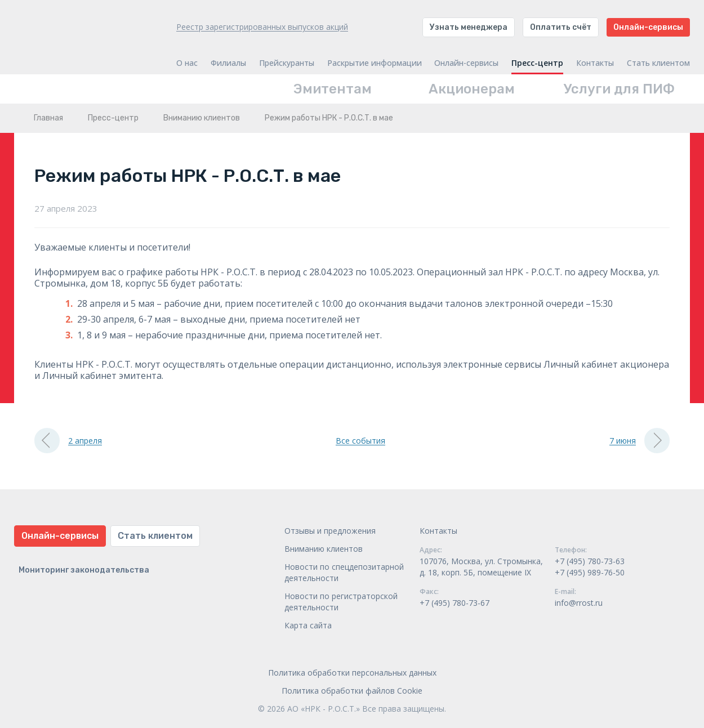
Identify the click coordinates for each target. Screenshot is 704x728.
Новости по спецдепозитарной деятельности (344, 572)
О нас (187, 63)
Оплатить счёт (561, 27)
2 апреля (68, 441)
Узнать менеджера (469, 27)
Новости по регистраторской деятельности (341, 602)
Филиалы (228, 63)
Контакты (595, 63)
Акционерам (472, 89)
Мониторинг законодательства (84, 570)
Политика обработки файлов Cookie (352, 691)
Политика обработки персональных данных (352, 673)
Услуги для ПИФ (619, 89)
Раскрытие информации (375, 63)
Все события (360, 441)
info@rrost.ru (579, 603)
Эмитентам (333, 89)
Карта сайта (308, 625)
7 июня (640, 441)
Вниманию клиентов (202, 118)
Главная (48, 118)
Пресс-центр (537, 63)
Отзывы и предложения (330, 531)
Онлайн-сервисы (648, 27)
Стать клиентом (658, 63)
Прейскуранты (287, 63)
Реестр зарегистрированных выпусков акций (262, 27)
